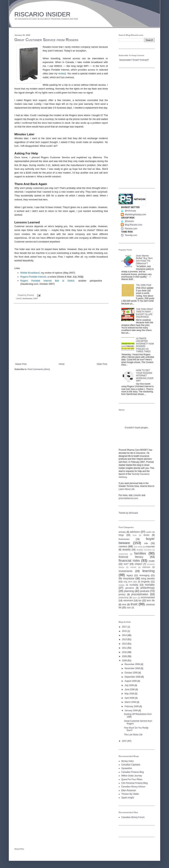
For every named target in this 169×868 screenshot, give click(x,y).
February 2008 (132, 706)
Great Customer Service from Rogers (46, 40)
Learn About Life (126, 489)
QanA (135, 598)
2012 (125, 644)
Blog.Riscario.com (133, 225)
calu (146, 543)
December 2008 (133, 664)
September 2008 (133, 677)
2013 (125, 639)
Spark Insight (128, 798)
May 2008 (130, 694)
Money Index (128, 761)
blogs (121, 535)
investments (126, 571)
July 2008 (130, 685)
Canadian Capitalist (131, 765)
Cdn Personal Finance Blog (134, 783)
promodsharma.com (128, 498)
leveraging (144, 575)
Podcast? (144, 60)
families (140, 553)
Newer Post (21, 364)
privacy (122, 594)
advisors (135, 532)
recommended (148, 598)
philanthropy (148, 588)
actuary (122, 532)
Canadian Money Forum (133, 817)
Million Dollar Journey (132, 776)
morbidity (134, 585)
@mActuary (130, 211)
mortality (150, 585)
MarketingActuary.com (135, 215)
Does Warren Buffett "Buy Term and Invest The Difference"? (144, 260)
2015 (125, 631)
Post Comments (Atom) (39, 369)
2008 (125, 660)
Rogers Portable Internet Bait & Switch (47, 281)
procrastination (140, 594)
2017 (125, 627)
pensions (130, 588)
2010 (125, 652)
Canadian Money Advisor (133, 787)
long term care (130, 582)
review (61, 74)
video (129, 608)
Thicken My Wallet (130, 794)
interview (146, 567)
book (135, 535)
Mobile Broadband (30, 273)
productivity (124, 598)
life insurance (126, 578)
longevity (145, 582)
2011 (125, 648)
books (147, 535)
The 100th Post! (144, 285)
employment (123, 554)
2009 (125, 656)
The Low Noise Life (133, 735)
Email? (136, 60)
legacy (130, 575)
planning (129, 591)
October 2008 (131, 673)
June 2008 (130, 689)
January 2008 (131, 711)
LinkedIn (137, 495)
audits (149, 532)
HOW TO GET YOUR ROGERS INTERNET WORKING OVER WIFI (145, 376)
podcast (145, 591)
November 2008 (133, 668)
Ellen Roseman (129, 790)
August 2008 (131, 681)
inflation (138, 564)
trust (134, 604)
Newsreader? (126, 60)
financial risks (129, 561)
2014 (125, 635)
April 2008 (130, 698)
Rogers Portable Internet (33, 277)
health (152, 561)
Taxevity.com (131, 235)
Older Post (102, 364)
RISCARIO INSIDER (42, 14)
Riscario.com (131, 229)
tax (140, 601)
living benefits (148, 579)
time (124, 605)
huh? (36, 298)
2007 (125, 741)
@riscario (129, 221)
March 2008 (131, 702)
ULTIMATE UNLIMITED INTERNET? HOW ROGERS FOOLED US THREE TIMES (145, 345)
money (122, 585)
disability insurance (144, 550)
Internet (133, 567)
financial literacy (131, 557)
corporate (150, 547)
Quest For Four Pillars (132, 779)
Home (62, 364)
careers (123, 546)
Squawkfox (127, 768)
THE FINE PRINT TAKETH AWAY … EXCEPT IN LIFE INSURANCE (145, 313)
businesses (28, 298)
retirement (128, 601)
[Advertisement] (61, 333)
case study (138, 547)
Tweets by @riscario (128, 513)
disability (127, 550)
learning (149, 571)
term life (151, 601)
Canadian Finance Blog (133, 772)
